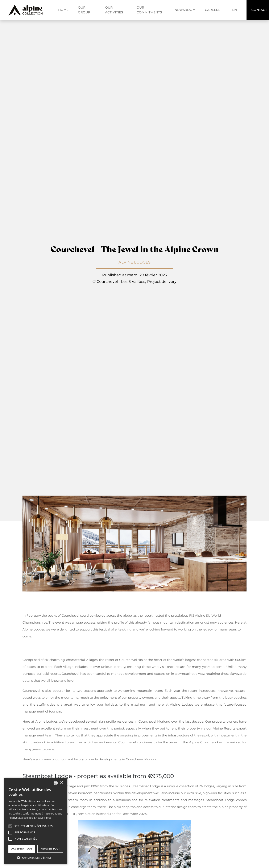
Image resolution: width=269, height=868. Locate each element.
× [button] (61, 783)
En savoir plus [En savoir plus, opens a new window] (43, 818)
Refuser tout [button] (50, 849)
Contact (259, 10)
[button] (10, 826)
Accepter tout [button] (22, 849)
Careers (213, 10)
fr (236, 5)
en (235, 10)
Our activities (114, 10)
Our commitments (149, 10)
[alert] (36, 821)
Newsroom (185, 10)
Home (63, 10)
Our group (84, 10)
